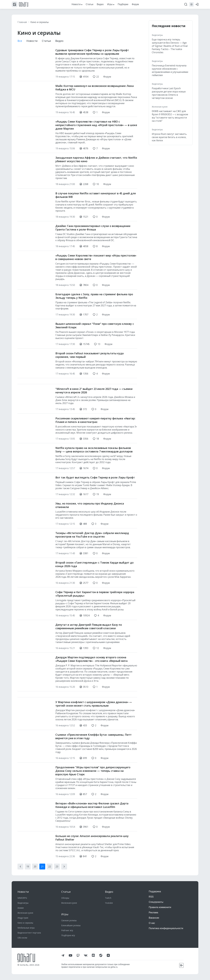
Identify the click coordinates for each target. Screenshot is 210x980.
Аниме (21, 908)
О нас (152, 923)
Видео (59, 41)
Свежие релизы (69, 920)
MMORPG (22, 898)
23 (57, 867)
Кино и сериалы (40, 22)
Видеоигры (157, 35)
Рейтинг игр (67, 930)
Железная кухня (160, 107)
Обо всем (22, 938)
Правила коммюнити (160, 907)
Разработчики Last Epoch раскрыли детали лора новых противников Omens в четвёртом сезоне (169, 93)
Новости (32, 41)
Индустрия (23, 918)
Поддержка (155, 891)
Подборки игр (68, 935)
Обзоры (65, 898)
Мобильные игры (26, 928)
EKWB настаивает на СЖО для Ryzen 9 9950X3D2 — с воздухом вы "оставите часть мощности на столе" (170, 116)
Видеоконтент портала (29, 933)
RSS (151, 897)
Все (20, 41)
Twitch (108, 898)
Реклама (153, 913)
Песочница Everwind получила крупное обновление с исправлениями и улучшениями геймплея (170, 70)
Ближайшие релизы (71, 925)
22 (50, 867)
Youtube (109, 903)
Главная (22, 22)
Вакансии (154, 918)
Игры (65, 914)
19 (28, 867)
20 (35, 867)
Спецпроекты (156, 902)
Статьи (46, 41)
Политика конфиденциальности (166, 928)
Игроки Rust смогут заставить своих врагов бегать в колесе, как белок (169, 137)
